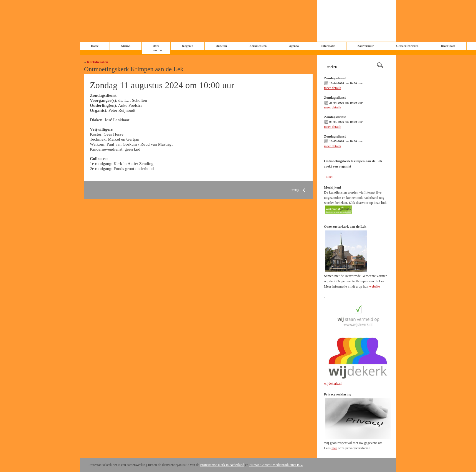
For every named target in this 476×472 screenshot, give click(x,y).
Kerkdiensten (258, 46)
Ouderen (221, 46)
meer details (333, 88)
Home (95, 46)
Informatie (328, 46)
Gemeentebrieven (407, 46)
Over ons (156, 48)
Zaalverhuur (366, 46)
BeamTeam (448, 46)
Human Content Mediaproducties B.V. (276, 465)
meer (329, 177)
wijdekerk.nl (333, 384)
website (375, 286)
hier (334, 448)
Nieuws (126, 46)
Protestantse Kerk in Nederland (222, 465)
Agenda (294, 46)
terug (299, 190)
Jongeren (188, 46)
